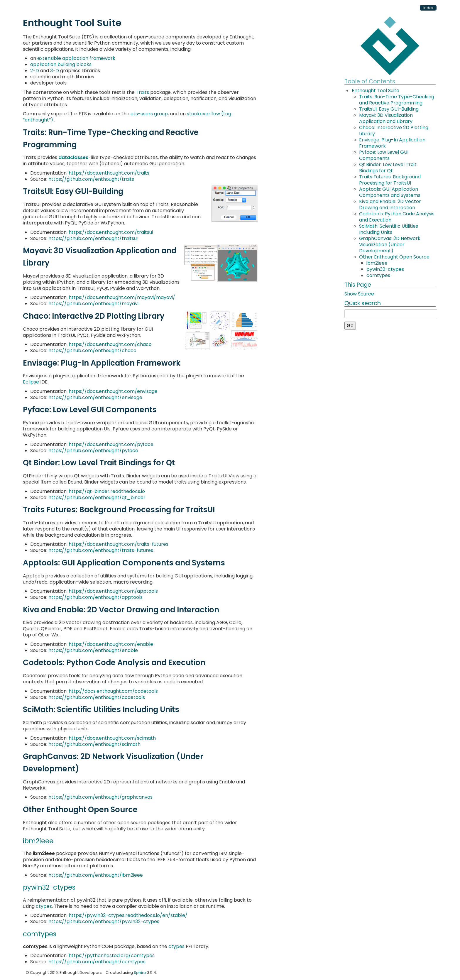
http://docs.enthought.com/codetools (113, 691)
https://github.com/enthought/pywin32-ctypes (104, 921)
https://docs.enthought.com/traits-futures (119, 544)
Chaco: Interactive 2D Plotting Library (394, 131)
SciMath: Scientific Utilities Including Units (389, 229)
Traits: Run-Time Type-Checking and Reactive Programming (397, 100)
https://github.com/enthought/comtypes (97, 962)
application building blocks (61, 64)
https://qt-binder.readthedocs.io (107, 491)
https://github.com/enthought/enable (93, 650)
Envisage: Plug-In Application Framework (392, 143)
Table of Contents (370, 81)
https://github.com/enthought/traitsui (93, 238)
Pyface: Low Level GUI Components (384, 155)
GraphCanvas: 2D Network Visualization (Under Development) (390, 245)
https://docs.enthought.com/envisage (113, 391)
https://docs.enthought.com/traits (109, 173)
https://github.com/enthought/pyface (93, 451)
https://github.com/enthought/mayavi (93, 304)
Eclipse (31, 382)
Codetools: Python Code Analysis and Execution (397, 217)
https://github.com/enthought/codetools (97, 697)
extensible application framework (76, 58)
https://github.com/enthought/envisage (95, 397)
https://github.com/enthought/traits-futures (101, 550)
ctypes (44, 906)
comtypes (378, 275)
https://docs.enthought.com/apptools (113, 591)
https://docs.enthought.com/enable (111, 644)
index (428, 8)
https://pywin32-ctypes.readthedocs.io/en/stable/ (128, 915)
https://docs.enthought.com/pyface (111, 444)
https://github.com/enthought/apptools (95, 597)
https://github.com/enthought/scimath (94, 744)
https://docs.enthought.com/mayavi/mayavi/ (122, 297)
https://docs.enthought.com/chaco (110, 344)
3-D (55, 71)
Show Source (359, 294)
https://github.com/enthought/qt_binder (97, 497)
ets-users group (149, 114)
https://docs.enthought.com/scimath (112, 738)
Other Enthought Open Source (394, 257)
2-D (35, 71)
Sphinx (140, 973)
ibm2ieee (377, 263)
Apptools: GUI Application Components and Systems (390, 192)
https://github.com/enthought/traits (91, 179)
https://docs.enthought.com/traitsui (111, 232)
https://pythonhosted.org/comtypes (112, 955)
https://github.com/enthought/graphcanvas (100, 797)
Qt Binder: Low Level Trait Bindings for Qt (388, 168)
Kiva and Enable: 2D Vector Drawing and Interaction (390, 205)
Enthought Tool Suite (376, 91)
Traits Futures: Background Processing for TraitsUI (390, 180)
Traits (142, 92)
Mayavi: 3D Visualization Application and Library (386, 118)
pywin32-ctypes (385, 269)
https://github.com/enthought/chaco (92, 350)
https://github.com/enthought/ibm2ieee (96, 875)
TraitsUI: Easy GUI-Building (389, 109)
